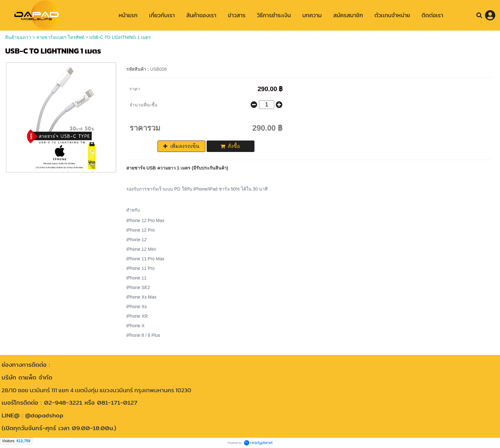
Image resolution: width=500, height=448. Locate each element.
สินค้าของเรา (18, 37)
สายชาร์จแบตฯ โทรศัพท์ (60, 37)
